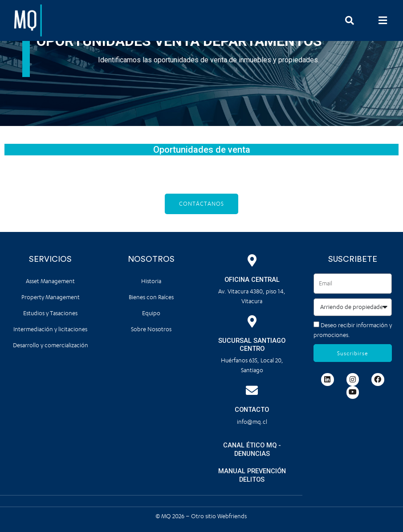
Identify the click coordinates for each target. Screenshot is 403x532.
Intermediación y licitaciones (50, 329)
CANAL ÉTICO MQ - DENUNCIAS (252, 449)
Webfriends (233, 516)
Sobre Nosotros (151, 329)
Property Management (51, 297)
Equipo (151, 313)
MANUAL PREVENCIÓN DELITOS (252, 475)
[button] (383, 20)
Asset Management (50, 281)
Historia (151, 281)
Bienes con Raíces (151, 297)
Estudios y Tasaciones (50, 313)
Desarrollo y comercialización (51, 345)
